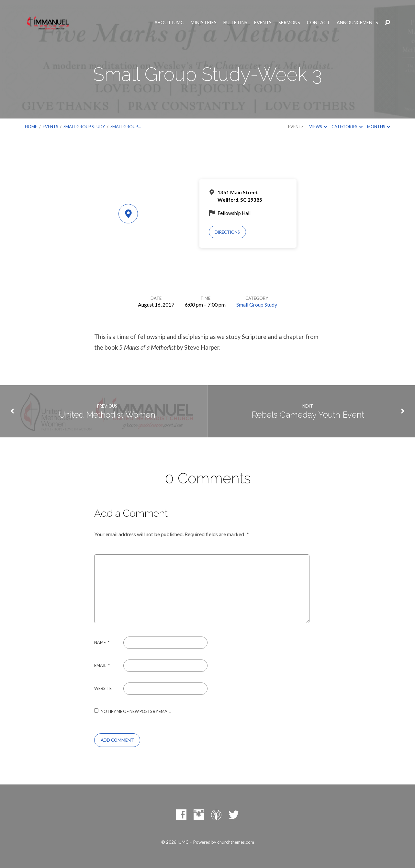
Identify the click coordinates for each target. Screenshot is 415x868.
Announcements (357, 23)
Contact (318, 23)
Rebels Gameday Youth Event (308, 415)
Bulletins (235, 23)
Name (102, 642)
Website (103, 688)
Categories (347, 127)
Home (31, 127)
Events (263, 23)
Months (379, 127)
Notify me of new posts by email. (136, 711)
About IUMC (169, 23)
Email (102, 665)
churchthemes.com (236, 842)
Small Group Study (84, 127)
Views (318, 127)
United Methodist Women (107, 415)
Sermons (289, 23)
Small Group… (126, 127)
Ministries (204, 23)
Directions (227, 232)
